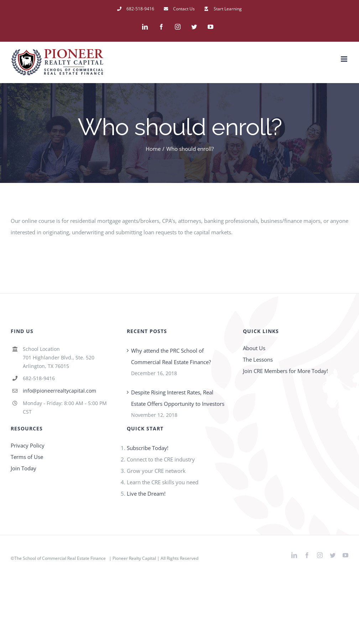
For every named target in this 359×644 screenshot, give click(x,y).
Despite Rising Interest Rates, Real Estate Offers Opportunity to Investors (178, 398)
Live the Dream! (146, 494)
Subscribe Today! (148, 448)
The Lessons (258, 359)
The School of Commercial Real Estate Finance (60, 558)
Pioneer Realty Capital (134, 558)
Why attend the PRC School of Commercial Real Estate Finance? (171, 356)
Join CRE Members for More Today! (285, 371)
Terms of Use (27, 457)
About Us (254, 348)
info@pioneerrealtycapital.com (59, 391)
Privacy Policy (28, 445)
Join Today (24, 468)
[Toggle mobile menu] (345, 59)
